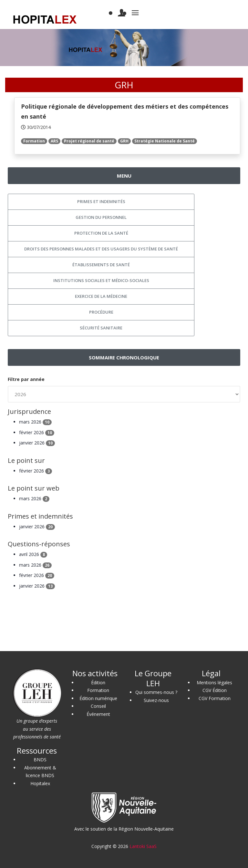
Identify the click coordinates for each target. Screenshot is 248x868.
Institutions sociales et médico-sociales (101, 280)
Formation (34, 141)
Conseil (98, 706)
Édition (98, 683)
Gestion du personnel (101, 217)
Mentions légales (214, 683)
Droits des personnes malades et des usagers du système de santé (101, 249)
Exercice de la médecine (101, 296)
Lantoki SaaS (143, 846)
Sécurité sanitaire (101, 328)
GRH (124, 141)
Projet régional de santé (89, 141)
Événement (98, 714)
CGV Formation (215, 698)
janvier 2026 (37, 443)
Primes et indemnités (101, 201)
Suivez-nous (156, 700)
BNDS (40, 760)
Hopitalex (40, 783)
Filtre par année (26, 379)
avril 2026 (33, 554)
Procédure (101, 312)
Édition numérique (98, 698)
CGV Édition (215, 690)
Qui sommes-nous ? (156, 692)
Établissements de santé (101, 265)
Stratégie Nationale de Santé (165, 141)
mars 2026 (35, 422)
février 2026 (37, 432)
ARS (54, 141)
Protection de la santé (101, 233)
